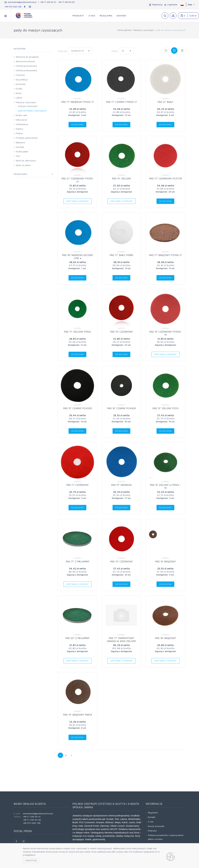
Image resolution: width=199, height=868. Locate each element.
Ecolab (19, 89)
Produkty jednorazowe (27, 138)
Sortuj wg (62, 51)
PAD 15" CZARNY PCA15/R (77, 408)
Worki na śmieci (23, 165)
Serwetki (20, 147)
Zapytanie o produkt (78, 201)
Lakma (19, 98)
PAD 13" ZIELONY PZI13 (165, 408)
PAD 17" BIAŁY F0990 (121, 255)
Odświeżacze (22, 124)
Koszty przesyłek (156, 826)
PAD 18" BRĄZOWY (165, 638)
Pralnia (19, 133)
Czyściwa (20, 75)
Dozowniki (21, 84)
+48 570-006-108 (13, 7)
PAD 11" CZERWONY (77, 485)
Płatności (152, 831)
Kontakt (152, 817)
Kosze (19, 93)
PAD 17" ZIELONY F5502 (77, 332)
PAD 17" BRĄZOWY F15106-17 (165, 255)
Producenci (20, 174)
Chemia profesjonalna (26, 70)
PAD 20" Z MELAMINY (77, 638)
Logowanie (171, 5)
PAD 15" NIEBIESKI (121, 485)
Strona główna (125, 30)
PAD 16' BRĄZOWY (165, 561)
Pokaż (114, 51)
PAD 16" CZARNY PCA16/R (121, 408)
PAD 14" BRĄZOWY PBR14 (78, 715)
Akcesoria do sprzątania (27, 57)
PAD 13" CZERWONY (121, 561)
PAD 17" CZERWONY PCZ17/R (165, 178)
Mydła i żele (21, 115)
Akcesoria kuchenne (25, 61)
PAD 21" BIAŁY (165, 102)
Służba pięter (22, 151)
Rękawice (20, 142)
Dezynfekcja (22, 80)
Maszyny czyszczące (144, 30)
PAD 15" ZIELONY (121, 178)
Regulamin (153, 813)
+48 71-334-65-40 (66, 2)
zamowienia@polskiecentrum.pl (20, 2)
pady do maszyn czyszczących (32, 111)
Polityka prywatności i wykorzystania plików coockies (166, 837)
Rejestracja (156, 5)
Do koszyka (77, 125)
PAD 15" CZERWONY (121, 332)
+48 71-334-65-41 (47, 2)
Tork (18, 156)
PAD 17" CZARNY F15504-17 (121, 102)
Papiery (20, 129)
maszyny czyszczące (28, 106)
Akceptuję (31, 860)
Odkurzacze (21, 120)
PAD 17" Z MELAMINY (78, 561)
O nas (151, 822)
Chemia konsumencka (26, 66)
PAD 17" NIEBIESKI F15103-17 (78, 102)
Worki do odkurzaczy (26, 160)
